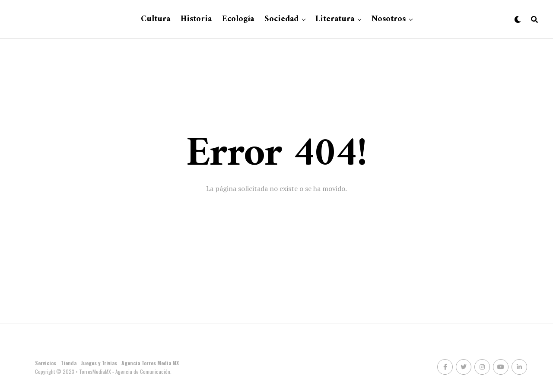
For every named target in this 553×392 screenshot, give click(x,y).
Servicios (46, 363)
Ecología (238, 19)
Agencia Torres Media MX (150, 363)
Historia (196, 19)
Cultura (156, 19)
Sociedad (281, 19)
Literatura (335, 19)
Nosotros (388, 19)
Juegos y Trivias (99, 363)
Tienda (68, 363)
